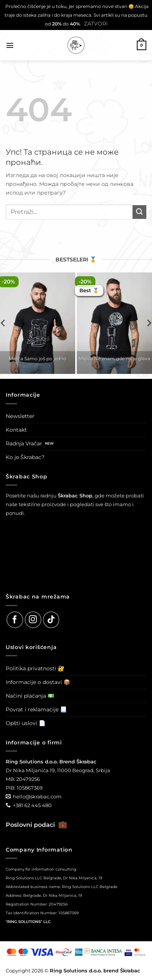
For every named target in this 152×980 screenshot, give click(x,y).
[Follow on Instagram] (33, 620)
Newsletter (20, 416)
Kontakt (16, 430)
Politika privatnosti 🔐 (35, 668)
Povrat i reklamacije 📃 (36, 709)
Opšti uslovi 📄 (26, 723)
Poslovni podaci (36, 825)
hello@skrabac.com (37, 796)
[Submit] (139, 212)
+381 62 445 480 (32, 805)
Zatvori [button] (96, 24)
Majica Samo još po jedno (38, 359)
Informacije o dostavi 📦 (38, 682)
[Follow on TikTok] (51, 620)
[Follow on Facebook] (15, 620)
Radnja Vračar (24, 443)
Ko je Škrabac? (25, 457)
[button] (10, 45)
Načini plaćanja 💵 (30, 696)
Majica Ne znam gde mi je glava (114, 359)
